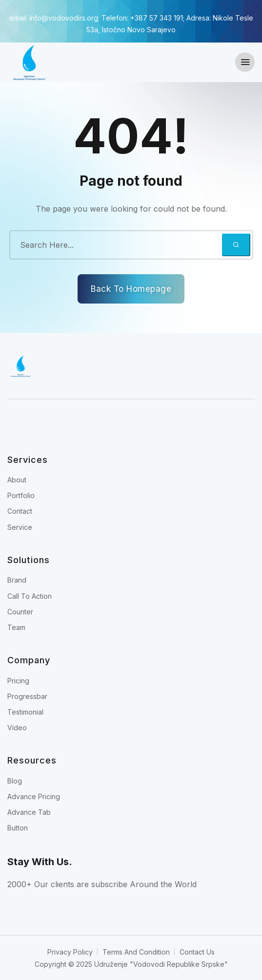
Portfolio (21, 495)
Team (16, 627)
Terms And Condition (136, 952)
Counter (20, 612)
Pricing (18, 681)
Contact (20, 511)
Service (20, 527)
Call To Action (30, 596)
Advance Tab (29, 812)
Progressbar (27, 696)
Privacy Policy (70, 952)
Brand (17, 580)
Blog (15, 781)
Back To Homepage (131, 289)
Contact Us (197, 952)
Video (17, 728)
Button (18, 828)
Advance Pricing (34, 796)
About (17, 480)
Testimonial (25, 712)
